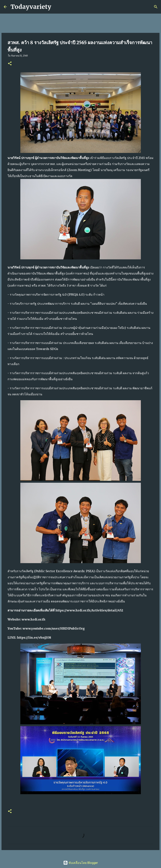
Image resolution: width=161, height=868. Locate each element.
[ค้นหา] (56, 7)
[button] (10, 64)
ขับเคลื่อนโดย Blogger (81, 863)
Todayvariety (31, 7)
